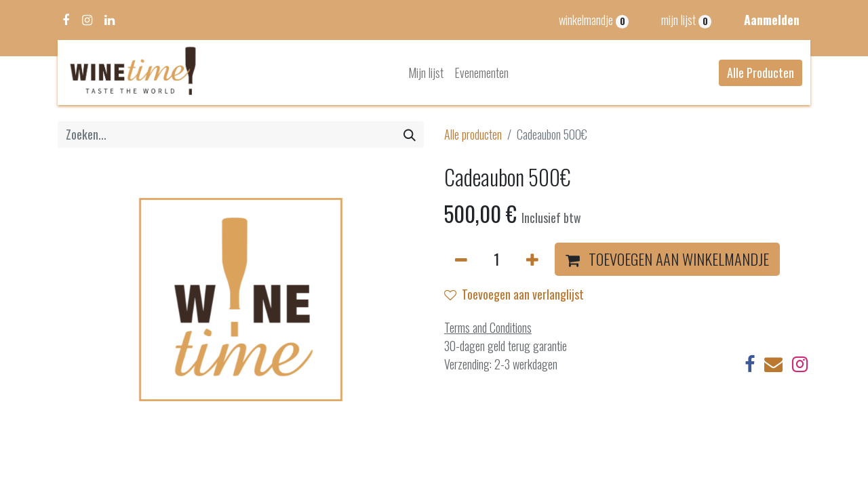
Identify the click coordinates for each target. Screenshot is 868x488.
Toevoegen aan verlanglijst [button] (514, 294)
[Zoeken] (410, 135)
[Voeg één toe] (532, 260)
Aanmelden (772, 20)
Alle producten (473, 134)
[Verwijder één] (461, 260)
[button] (667, 260)
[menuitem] (426, 73)
